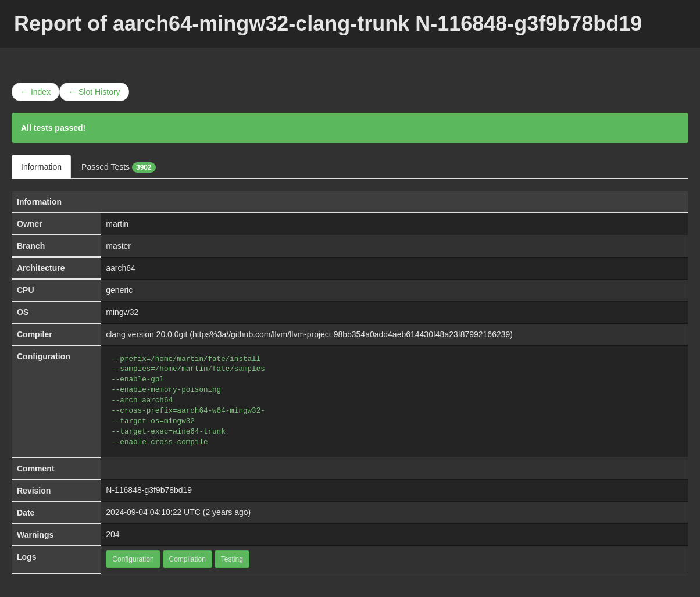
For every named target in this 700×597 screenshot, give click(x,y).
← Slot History (94, 92)
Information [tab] (41, 167)
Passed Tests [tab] (119, 167)
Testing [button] (232, 559)
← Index (35, 92)
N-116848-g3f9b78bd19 (149, 490)
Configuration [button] (133, 559)
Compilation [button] (187, 559)
